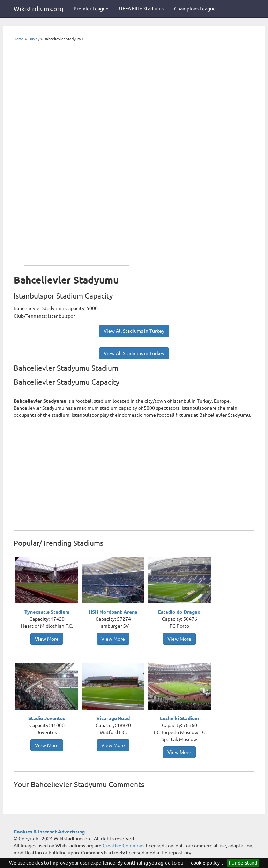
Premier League (91, 9)
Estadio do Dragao (179, 612)
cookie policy (205, 863)
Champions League (195, 9)
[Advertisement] (76, 152)
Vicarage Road (113, 718)
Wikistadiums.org (38, 9)
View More (47, 639)
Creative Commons (124, 846)
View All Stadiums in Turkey (134, 331)
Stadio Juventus (47, 718)
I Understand (243, 863)
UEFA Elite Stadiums (141, 9)
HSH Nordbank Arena (113, 612)
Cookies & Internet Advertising (49, 832)
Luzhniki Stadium (179, 718)
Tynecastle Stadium (47, 612)
